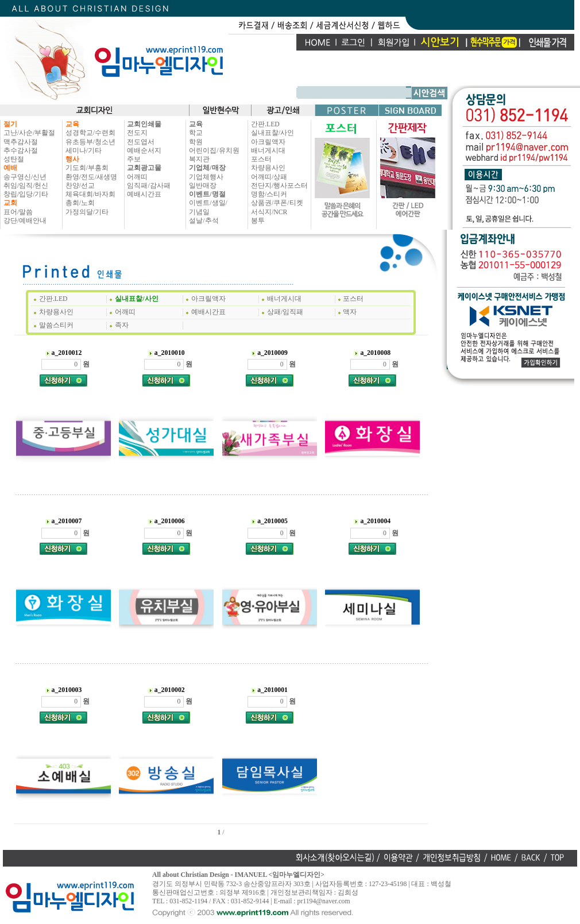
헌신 (41, 186)
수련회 (105, 133)
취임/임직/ (19, 186)
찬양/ (73, 186)
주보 (134, 159)
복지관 (199, 159)
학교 (196, 133)
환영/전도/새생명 (92, 177)
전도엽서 (141, 142)
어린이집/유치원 (214, 151)
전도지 (137, 133)
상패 (280, 177)
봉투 (258, 221)
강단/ (11, 221)
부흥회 (98, 168)
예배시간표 (144, 194)
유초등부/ (80, 142)
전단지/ (262, 186)
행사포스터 (291, 186)
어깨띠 (137, 177)
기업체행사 (206, 177)
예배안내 (33, 221)
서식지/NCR (269, 212)
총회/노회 (80, 203)
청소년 (105, 142)
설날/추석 (204, 221)
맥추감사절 (21, 142)
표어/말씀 (18, 212)
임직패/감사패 (148, 186)
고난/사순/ (19, 133)
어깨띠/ (262, 177)
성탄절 (14, 159)
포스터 (261, 159)
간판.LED (265, 124)
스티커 (277, 194)
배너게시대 (268, 151)
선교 (88, 186)
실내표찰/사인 (272, 133)
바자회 (105, 194)
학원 (196, 142)
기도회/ (77, 168)
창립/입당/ (19, 194)
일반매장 (203, 186)
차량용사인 (268, 168)
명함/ (259, 194)
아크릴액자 (268, 142)
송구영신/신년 (25, 177)
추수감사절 (21, 151)
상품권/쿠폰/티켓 (277, 203)
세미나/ (77, 151)
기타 (41, 194)
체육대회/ (80, 194)
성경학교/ (80, 133)
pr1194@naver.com (324, 901)
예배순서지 (144, 151)
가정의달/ (80, 212)
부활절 (45, 133)
